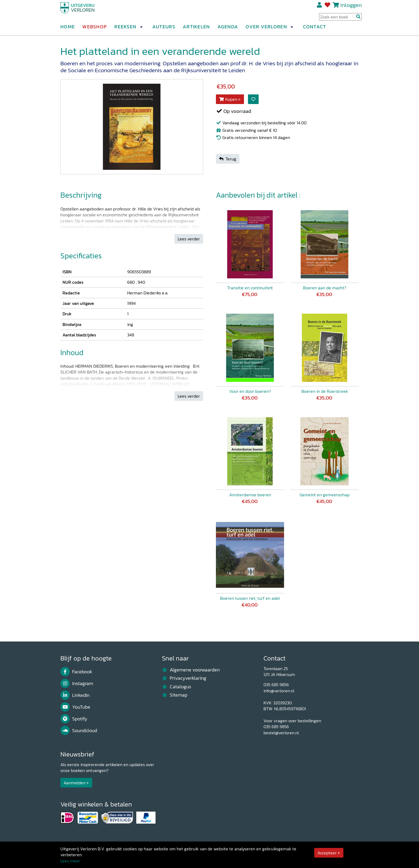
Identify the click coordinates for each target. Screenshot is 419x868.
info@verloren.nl (279, 691)
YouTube (75, 707)
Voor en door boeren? (250, 391)
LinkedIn (75, 695)
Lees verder (189, 239)
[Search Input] (340, 19)
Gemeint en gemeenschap (325, 495)
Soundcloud (79, 731)
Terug (228, 159)
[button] (141, 29)
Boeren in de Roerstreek (325, 391)
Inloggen (351, 7)
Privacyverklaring (184, 678)
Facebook (76, 672)
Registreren (320, 7)
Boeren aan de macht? (325, 288)
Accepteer (327, 853)
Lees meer (70, 861)
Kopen (228, 99)
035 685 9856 (276, 685)
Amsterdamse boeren (250, 495)
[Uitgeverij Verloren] (86, 12)
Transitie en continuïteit (250, 288)
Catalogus (176, 687)
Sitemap (175, 695)
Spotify (74, 719)
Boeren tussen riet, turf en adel (250, 598)
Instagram (77, 683)
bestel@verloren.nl (281, 733)
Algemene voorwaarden (191, 670)
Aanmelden (75, 783)
